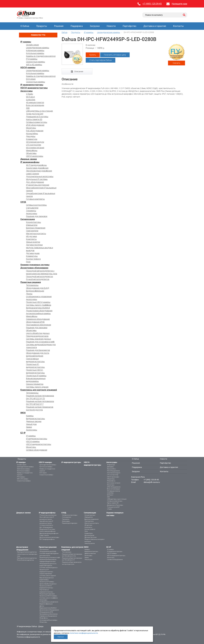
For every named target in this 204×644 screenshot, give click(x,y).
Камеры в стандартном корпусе (41, 56)
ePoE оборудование (35, 125)
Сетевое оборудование (37, 450)
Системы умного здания (37, 387)
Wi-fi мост (31, 97)
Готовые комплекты (35, 199)
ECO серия (31, 79)
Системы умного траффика (39, 305)
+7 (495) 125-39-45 (152, 4)
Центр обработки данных (38, 333)
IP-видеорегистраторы (32, 85)
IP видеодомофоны (30, 162)
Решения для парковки (37, 328)
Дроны (29, 294)
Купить (93, 55)
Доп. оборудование (35, 182)
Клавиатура (32, 139)
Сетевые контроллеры (36, 205)
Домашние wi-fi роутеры (37, 117)
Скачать (177, 63)
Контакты (178, 26)
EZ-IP (23, 433)
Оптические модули (35, 142)
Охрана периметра (35, 384)
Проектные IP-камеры (36, 376)
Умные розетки (33, 242)
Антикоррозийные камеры (38, 313)
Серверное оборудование (38, 319)
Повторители (32, 231)
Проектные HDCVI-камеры (38, 302)
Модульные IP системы (37, 179)
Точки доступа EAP (35, 114)
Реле (28, 262)
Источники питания (35, 148)
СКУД (23, 202)
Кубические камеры (35, 50)
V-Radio (30, 94)
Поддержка (77, 26)
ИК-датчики (31, 236)
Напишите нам (179, 4)
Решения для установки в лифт (40, 342)
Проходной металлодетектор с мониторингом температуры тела (27, 554)
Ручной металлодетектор (38, 279)
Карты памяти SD (34, 119)
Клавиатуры (32, 256)
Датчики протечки (34, 245)
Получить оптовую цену (115, 55)
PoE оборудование (35, 131)
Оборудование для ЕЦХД (38, 288)
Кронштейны (32, 133)
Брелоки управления (36, 228)
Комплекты (31, 239)
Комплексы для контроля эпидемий (39, 390)
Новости (111, 26)
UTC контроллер (34, 145)
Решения (59, 26)
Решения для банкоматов (38, 350)
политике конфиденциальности (84, 633)
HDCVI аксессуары (35, 156)
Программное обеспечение (39, 325)
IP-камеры (26, 42)
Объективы (31, 153)
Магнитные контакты (36, 234)
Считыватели (32, 208)
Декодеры (31, 136)
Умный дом (31, 424)
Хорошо (61, 637)
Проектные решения (31, 282)
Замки (29, 427)
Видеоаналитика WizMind (38, 308)
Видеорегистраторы (35, 419)
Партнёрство (129, 26)
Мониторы (31, 128)
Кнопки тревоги (33, 259)
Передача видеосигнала (37, 336)
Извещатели (32, 225)
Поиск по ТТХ (38, 35)
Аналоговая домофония (37, 168)
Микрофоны (32, 150)
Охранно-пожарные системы (35, 265)
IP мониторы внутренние (38, 185)
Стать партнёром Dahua (101, 60)
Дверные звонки (29, 159)
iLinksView (31, 100)
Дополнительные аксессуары (40, 176)
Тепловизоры (32, 285)
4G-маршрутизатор (35, 102)
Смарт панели (33, 174)
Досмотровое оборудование (34, 268)
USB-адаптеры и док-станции (39, 111)
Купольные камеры (35, 53)
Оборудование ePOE (35, 322)
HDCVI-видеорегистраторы (34, 88)
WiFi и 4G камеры (34, 65)
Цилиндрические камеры (38, 48)
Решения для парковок (37, 216)
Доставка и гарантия (155, 26)
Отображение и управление (39, 297)
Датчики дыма (33, 253)
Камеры (30, 416)
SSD (28, 108)
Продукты (42, 26)
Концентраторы (34, 222)
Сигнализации (28, 219)
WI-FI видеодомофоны (36, 165)
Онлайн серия (32, 45)
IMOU (23, 413)
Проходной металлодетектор (40, 276)
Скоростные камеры (36, 62)
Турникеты (31, 211)
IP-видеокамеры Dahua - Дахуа (30, 626)
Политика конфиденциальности (28, 637)
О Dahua (25, 26)
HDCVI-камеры (28, 68)
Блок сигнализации (35, 105)
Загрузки (95, 26)
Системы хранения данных (39, 339)
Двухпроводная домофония (39, 171)
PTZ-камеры (32, 59)
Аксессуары (26, 91)
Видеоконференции (35, 291)
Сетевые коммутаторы (37, 122)
